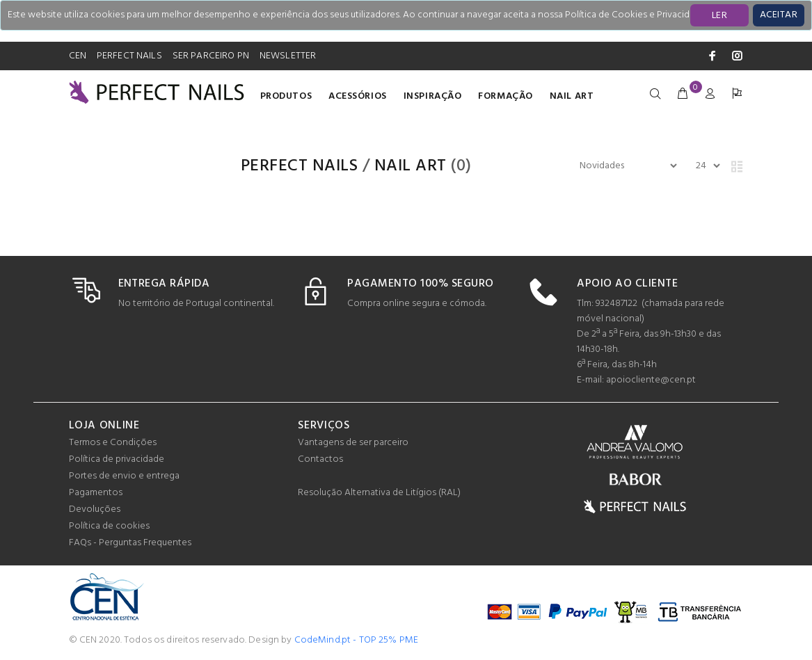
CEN (78, 56)
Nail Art (572, 96)
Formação (505, 96)
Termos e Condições (113, 443)
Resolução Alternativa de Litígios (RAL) (379, 493)
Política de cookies (109, 526)
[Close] (779, 15)
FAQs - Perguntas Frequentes (130, 543)
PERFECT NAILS (129, 56)
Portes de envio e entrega (124, 476)
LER (719, 16)
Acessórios (358, 96)
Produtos (286, 96)
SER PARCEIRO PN (211, 56)
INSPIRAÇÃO (433, 96)
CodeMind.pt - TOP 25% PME (357, 640)
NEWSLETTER (288, 56)
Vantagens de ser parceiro (353, 443)
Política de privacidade (117, 459)
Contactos (320, 459)
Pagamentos (96, 493)
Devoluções (95, 509)
